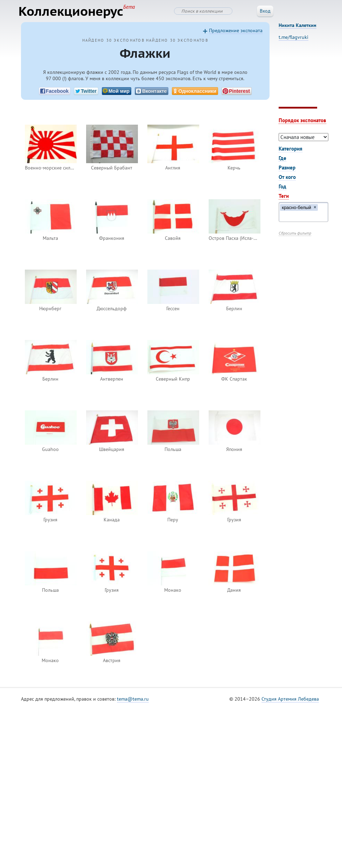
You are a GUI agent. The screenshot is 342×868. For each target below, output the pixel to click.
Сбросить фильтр (295, 234)
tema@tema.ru (133, 700)
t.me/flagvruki (294, 39)
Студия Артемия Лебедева (290, 700)
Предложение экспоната (236, 32)
